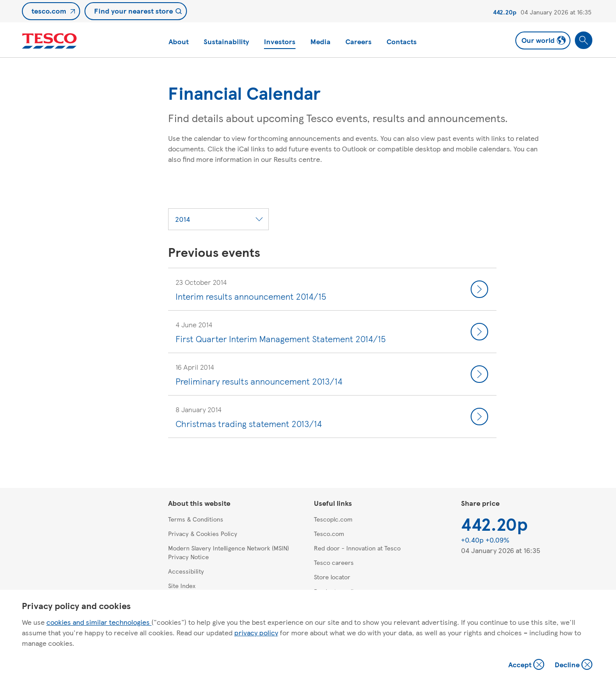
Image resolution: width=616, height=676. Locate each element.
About (179, 41)
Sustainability (226, 41)
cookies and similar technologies (99, 622)
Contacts (402, 41)
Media (320, 41)
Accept (527, 665)
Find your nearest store (134, 11)
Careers (359, 41)
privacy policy (256, 632)
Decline (574, 665)
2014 (183, 219)
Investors (280, 41)
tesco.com (49, 11)
